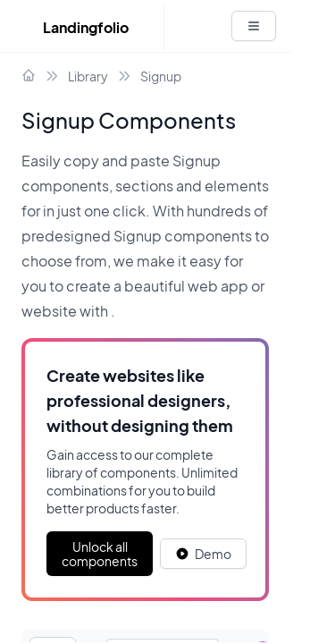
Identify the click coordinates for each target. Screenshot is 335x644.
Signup (161, 76)
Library (88, 76)
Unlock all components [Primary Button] (100, 554)
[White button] (254, 26)
